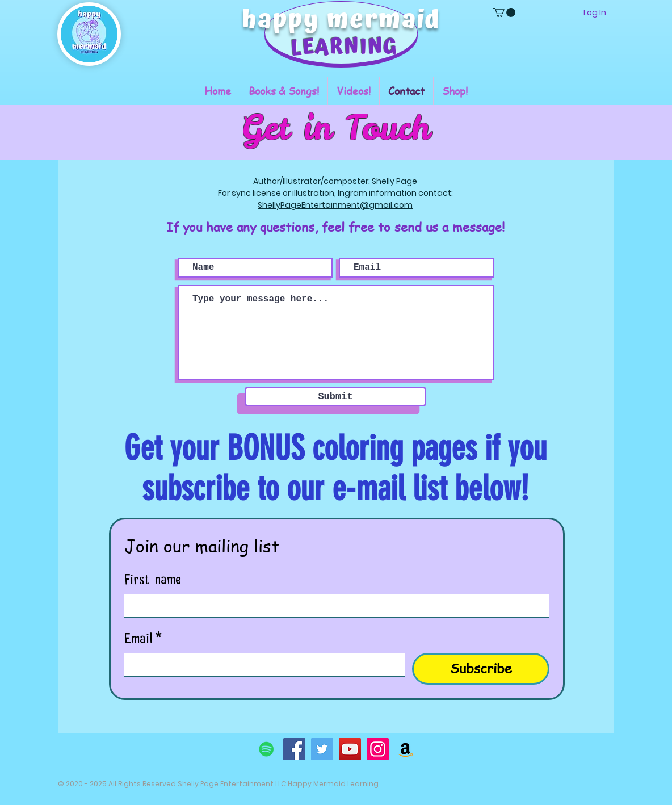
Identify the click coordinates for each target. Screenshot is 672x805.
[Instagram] (378, 749)
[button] (504, 12)
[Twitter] (322, 749)
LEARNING (344, 47)
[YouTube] (350, 749)
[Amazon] (406, 749)
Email (143, 636)
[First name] (333, 605)
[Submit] (335, 397)
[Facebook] (294, 749)
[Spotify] (266, 749)
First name (153, 577)
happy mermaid (341, 20)
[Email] (261, 664)
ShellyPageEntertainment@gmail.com (335, 205)
